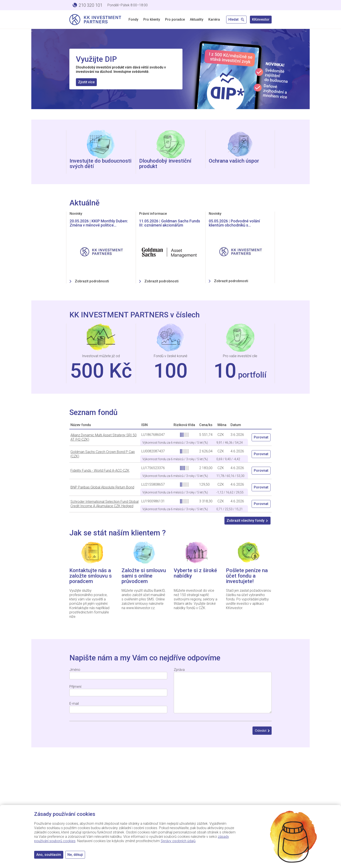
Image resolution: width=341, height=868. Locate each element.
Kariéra (214, 19)
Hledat (236, 19)
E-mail (74, 704)
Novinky (76, 214)
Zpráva (179, 670)
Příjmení (75, 687)
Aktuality (197, 19)
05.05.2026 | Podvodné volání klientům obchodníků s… (234, 223)
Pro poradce (175, 19)
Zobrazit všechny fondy (248, 521)
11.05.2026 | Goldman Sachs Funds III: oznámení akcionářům (170, 223)
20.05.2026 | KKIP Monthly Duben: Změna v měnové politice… (99, 223)
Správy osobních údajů (178, 841)
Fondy (133, 19)
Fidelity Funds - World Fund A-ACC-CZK (100, 471)
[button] (33, 69)
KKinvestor (261, 19)
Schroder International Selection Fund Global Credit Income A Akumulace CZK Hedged (104, 504)
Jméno (75, 670)
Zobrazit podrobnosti (92, 281)
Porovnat (261, 437)
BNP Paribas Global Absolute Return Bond (102, 487)
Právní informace (153, 214)
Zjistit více (86, 82)
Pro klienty (152, 19)
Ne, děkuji (75, 855)
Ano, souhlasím (49, 855)
